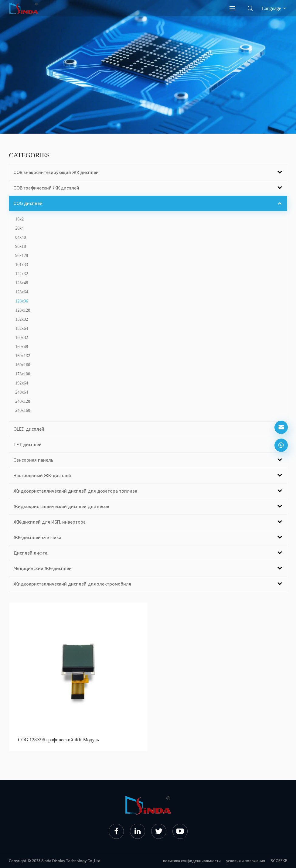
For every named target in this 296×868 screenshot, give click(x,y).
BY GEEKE (279, 861)
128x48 (22, 283)
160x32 (22, 338)
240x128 (23, 401)
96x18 (20, 246)
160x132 (23, 356)
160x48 (22, 347)
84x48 (20, 237)
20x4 (19, 228)
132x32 (22, 319)
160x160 (23, 365)
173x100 (23, 374)
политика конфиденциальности (192, 861)
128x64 (22, 292)
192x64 (22, 383)
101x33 (22, 265)
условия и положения (246, 861)
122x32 (22, 274)
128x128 (23, 310)
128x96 (22, 301)
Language (275, 8)
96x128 (22, 256)
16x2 (19, 219)
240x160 (23, 410)
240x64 (22, 392)
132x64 (22, 328)
